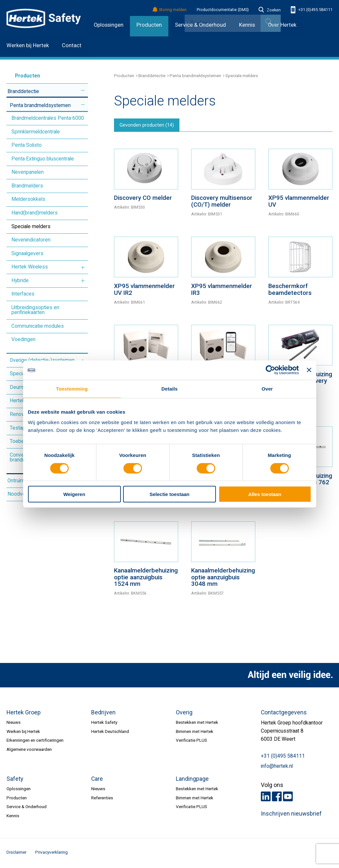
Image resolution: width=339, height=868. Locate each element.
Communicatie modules (38, 326)
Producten (149, 25)
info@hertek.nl (277, 768)
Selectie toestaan (169, 494)
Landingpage (192, 780)
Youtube (288, 798)
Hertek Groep (24, 714)
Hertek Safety (104, 724)
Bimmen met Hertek (195, 733)
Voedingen (23, 339)
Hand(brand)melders (35, 213)
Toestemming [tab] (72, 389)
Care (97, 780)
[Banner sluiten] (309, 370)
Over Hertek (282, 25)
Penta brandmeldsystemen (40, 105)
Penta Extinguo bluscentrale (43, 159)
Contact (72, 45)
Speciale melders (31, 227)
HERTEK (44, 18)
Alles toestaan (265, 494)
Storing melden (170, 10)
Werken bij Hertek (28, 45)
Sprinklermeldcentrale (36, 132)
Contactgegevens (284, 714)
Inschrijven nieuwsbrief (291, 815)
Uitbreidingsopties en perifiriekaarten (35, 310)
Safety (15, 780)
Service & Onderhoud (27, 808)
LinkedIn (266, 798)
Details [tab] (170, 389)
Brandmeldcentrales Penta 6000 (48, 118)
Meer (83, 91)
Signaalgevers (27, 254)
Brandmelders (27, 186)
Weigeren (74, 494)
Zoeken (270, 10)
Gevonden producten (149, 126)
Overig (184, 714)
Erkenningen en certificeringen (35, 742)
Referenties (102, 799)
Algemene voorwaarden (29, 751)
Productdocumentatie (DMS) (223, 10)
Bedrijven (103, 714)
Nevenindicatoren (31, 240)
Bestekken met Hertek (197, 724)
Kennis (13, 817)
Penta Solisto (27, 145)
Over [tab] (267, 389)
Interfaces (23, 294)
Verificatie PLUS (191, 742)
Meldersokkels (28, 199)
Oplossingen (109, 25)
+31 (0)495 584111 (312, 10)
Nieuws (14, 724)
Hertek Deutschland (110, 733)
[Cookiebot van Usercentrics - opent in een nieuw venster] (270, 370)
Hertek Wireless (30, 267)
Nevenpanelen (28, 172)
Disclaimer (16, 854)
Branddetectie (23, 91)
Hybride (20, 281)
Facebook (277, 798)
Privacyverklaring (51, 854)
